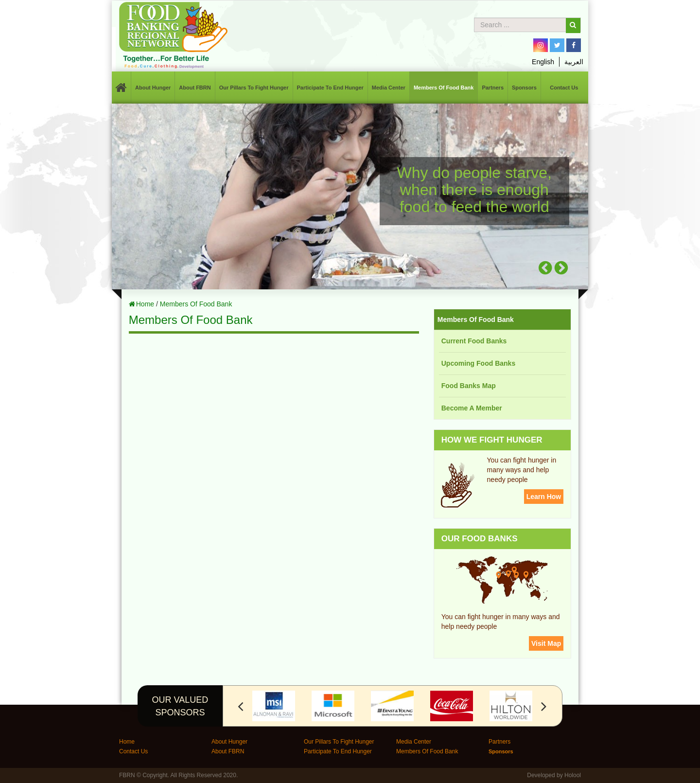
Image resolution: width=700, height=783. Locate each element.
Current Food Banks (474, 341)
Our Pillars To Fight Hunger (254, 88)
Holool (573, 775)
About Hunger (153, 88)
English (543, 62)
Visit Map (546, 643)
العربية (574, 62)
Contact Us (564, 88)
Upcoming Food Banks (478, 363)
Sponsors (524, 88)
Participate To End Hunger (330, 88)
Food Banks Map (469, 386)
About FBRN (195, 88)
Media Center (389, 88)
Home (145, 304)
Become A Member (472, 408)
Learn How (544, 497)
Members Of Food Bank (444, 88)
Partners (493, 88)
